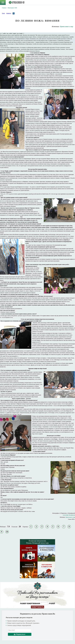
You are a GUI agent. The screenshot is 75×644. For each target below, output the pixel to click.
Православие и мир (66, 27)
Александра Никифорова (69, 515)
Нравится (9, 13)
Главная (4, 8)
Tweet (3, 13)
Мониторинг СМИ (12, 8)
